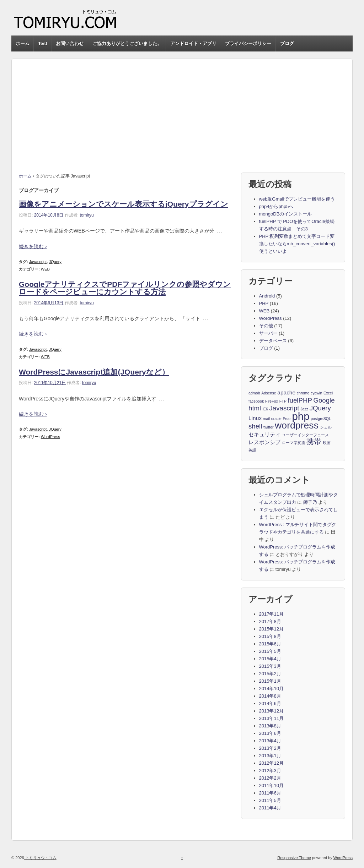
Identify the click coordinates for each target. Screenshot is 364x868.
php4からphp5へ (276, 206)
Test (43, 43)
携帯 (314, 442)
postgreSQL (321, 419)
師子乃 (310, 502)
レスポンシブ (264, 442)
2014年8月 (270, 696)
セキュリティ (264, 434)
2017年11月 (271, 614)
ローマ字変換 (294, 443)
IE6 (265, 409)
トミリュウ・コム (40, 858)
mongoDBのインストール (286, 214)
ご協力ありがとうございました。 (127, 43)
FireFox (272, 401)
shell (255, 426)
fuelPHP (300, 400)
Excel (328, 393)
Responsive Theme (294, 858)
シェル (326, 427)
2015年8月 (270, 636)
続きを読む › (33, 246)
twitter (268, 427)
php (301, 416)
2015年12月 (271, 629)
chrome (303, 393)
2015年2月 (270, 674)
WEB (45, 269)
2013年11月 (271, 718)
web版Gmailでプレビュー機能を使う (297, 199)
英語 (252, 450)
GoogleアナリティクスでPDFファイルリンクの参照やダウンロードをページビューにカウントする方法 (125, 288)
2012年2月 (270, 778)
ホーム (23, 43)
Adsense (269, 393)
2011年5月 (270, 800)
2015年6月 (270, 644)
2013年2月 (270, 748)
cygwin (317, 393)
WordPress (50, 437)
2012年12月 (271, 763)
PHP (264, 303)
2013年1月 (270, 756)
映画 (327, 443)
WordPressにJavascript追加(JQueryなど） (94, 372)
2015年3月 (270, 666)
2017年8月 (270, 621)
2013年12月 (271, 711)
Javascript (38, 262)
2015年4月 (270, 659)
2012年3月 (270, 771)
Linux (255, 418)
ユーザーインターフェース (305, 435)
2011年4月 (270, 808)
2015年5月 (270, 651)
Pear (287, 419)
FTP (283, 401)
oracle (276, 419)
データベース (273, 341)
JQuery (55, 262)
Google (324, 400)
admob (254, 393)
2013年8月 (270, 726)
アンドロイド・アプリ (193, 43)
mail (267, 419)
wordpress (297, 426)
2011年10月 (271, 785)
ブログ (287, 43)
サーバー (268, 333)
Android (267, 296)
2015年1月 (270, 681)
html (255, 408)
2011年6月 (270, 793)
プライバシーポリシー (248, 43)
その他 (266, 326)
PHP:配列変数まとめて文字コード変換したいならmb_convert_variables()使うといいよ (297, 244)
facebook (256, 401)
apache (286, 392)
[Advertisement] (182, 109)
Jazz (304, 409)
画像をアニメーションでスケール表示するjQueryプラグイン (124, 204)
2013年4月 (270, 741)
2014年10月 (271, 689)
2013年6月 (270, 733)
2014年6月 (270, 703)
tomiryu (87, 215)
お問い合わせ (70, 43)
